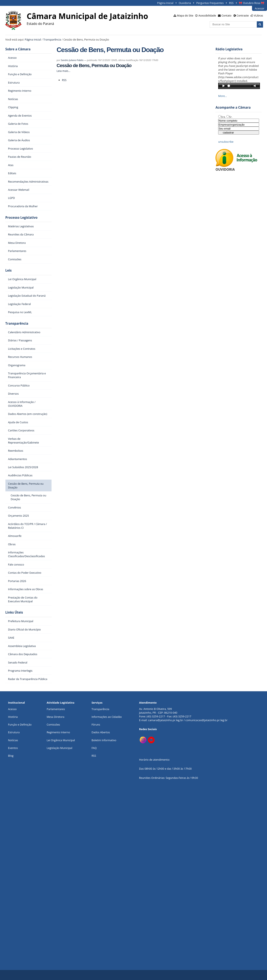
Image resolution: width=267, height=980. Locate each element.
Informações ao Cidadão (107, 717)
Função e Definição (20, 725)
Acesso (12, 709)
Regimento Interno (58, 732)
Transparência (52, 39)
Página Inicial (165, 3)
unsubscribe (226, 142)
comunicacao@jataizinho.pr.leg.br (207, 720)
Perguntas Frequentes (210, 3)
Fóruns (96, 725)
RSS (231, 3)
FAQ (94, 748)
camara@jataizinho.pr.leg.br (166, 720)
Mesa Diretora (56, 717)
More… (223, 96)
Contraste (243, 15)
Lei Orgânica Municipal (61, 740)
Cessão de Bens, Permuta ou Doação (94, 65)
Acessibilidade (207, 15)
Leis (9, 270)
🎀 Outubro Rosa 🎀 (252, 3)
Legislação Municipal (60, 748)
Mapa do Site (185, 15)
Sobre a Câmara (18, 49)
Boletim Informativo (104, 740)
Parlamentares (56, 709)
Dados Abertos (101, 732)
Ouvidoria (185, 3)
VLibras (258, 15)
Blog (11, 756)
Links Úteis (14, 612)
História (13, 717)
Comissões (53, 725)
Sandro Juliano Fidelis (72, 60)
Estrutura (14, 732)
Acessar (259, 8)
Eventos (13, 748)
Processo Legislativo (21, 218)
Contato (227, 15)
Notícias (13, 740)
